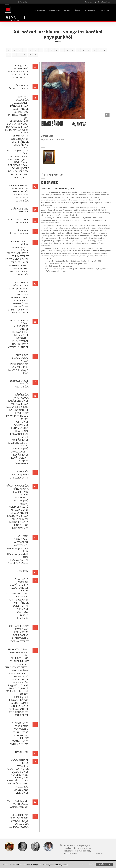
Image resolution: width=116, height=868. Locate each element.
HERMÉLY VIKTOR (19, 335)
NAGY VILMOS (21, 545)
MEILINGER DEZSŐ (18, 507)
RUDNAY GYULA (20, 638)
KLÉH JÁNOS (22, 422)
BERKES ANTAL (20, 136)
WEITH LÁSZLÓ (20, 804)
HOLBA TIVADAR (19, 341)
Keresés (89, 2)
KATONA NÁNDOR (18, 410)
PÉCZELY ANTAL (20, 606)
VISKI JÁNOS (22, 793)
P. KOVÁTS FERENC (18, 585)
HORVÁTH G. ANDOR (17, 347)
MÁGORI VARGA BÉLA (17, 486)
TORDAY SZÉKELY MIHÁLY (19, 737)
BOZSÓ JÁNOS (21, 177)
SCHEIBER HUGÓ (19, 658)
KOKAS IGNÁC (21, 431)
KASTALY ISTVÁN (19, 404)
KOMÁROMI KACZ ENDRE (19, 435)
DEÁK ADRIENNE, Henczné (19, 210)
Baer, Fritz (23, 97)
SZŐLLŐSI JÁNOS (19, 706)
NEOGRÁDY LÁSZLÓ (18, 563)
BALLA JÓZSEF (21, 103)
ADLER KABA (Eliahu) (17, 71)
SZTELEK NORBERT (18, 712)
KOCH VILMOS (21, 425)
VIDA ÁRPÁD (22, 787)
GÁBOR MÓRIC (20, 286)
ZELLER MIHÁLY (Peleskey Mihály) (19, 816)
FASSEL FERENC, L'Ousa (20, 249)
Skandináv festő (20, 670)
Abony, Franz (21, 65)
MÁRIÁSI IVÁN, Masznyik (20, 493)
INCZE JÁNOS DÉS (19, 364)
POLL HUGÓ (22, 612)
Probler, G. (22, 618)
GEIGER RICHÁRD (19, 297)
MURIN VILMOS (20, 528)
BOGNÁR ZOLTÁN (19, 156)
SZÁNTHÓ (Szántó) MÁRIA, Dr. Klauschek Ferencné (17, 691)
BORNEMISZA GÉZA (18, 171)
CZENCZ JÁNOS (20, 198)
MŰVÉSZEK (40, 10)
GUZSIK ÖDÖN (21, 304)
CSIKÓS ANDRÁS (20, 191)
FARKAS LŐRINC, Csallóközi (19, 243)
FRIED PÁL (23, 274)
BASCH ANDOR (20, 109)
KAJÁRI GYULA (21, 398)
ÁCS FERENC (22, 86)
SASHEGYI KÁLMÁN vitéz (18, 654)
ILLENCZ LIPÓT (20, 355)
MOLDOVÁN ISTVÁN (17, 516)
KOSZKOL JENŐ (20, 449)
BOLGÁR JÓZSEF (20, 168)
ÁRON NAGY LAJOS (18, 89)
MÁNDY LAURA (20, 489)
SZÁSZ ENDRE (21, 697)
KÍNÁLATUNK (55, 10)
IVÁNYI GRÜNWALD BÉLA (18, 371)
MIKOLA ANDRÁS (19, 513)
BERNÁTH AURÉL (19, 139)
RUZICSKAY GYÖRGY (18, 641)
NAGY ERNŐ (22, 536)
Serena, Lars (21, 664)
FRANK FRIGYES (20, 268)
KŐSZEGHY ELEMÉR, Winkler (18, 444)
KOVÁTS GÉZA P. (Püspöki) (19, 459)
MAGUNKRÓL (90, 10)
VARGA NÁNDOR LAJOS (19, 762)
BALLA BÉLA (22, 100)
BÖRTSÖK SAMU (19, 174)
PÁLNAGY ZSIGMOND (17, 594)
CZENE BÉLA (22, 201)
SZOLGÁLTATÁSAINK (72, 10)
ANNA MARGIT (20, 78)
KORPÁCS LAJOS (20, 440)
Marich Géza (21, 498)
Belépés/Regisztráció (102, 2)
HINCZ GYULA (21, 338)
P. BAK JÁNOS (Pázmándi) (21, 580)
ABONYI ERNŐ (21, 68)
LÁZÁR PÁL (22, 472)
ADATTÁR (79, 125)
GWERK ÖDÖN (21, 307)
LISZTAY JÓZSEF (20, 475)
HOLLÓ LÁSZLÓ (20, 344)
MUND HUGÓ (21, 525)
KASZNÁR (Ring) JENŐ (17, 407)
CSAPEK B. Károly (19, 188)
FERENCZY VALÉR (19, 262)
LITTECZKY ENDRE (19, 478)
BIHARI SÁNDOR (20, 142)
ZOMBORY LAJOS (19, 821)
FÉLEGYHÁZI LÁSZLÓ (17, 253)
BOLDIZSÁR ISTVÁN (18, 165)
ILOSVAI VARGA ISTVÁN (20, 360)
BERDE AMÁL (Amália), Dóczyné (16, 131)
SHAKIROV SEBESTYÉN (16, 667)
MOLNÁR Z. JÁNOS (18, 522)
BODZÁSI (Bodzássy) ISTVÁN (17, 152)
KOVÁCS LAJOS (20, 455)
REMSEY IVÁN (21, 629)
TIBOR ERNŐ (21, 726)
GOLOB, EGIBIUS (19, 300)
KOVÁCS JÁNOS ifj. (19, 452)
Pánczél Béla (22, 597)
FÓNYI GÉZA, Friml (18, 265)
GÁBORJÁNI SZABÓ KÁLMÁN (18, 290)
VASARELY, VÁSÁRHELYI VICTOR (17, 767)
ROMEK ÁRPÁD (20, 635)
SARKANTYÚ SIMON (18, 649)
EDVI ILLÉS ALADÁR (18, 219)
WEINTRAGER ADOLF (17, 801)
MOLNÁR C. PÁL (20, 519)
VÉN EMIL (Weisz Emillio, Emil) (19, 776)
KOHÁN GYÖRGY (19, 428)
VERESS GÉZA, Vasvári (17, 781)
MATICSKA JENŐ (20, 501)
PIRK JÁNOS (22, 609)
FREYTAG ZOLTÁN (19, 271)
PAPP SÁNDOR (21, 603)
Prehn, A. (23, 615)
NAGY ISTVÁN (21, 539)
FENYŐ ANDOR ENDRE (16, 259)
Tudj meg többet (61, 865)
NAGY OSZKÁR (21, 542)
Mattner (24, 504)
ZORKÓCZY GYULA (19, 827)
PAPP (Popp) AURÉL (18, 600)
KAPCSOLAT (104, 10)
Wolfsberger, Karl (19, 807)
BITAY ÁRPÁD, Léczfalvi (21, 146)
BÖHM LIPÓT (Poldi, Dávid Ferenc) (18, 161)
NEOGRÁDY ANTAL (18, 560)
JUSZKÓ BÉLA (21, 387)
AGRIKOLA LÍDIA (19, 74)
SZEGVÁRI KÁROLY (18, 700)
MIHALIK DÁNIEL (19, 510)
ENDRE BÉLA (22, 222)
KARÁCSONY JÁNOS (18, 401)
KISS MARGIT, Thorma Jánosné (16, 417)
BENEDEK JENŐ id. (19, 121)
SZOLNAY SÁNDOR (18, 709)
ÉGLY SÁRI (23, 230)
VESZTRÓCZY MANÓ (18, 784)
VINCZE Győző (21, 790)
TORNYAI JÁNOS (20, 741)
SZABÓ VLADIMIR (19, 679)
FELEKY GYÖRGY (20, 256)
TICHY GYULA (21, 729)
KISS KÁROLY (21, 413)
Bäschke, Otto (21, 112)
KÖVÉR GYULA (21, 464)
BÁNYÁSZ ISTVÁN (19, 106)
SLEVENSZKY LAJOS (18, 673)
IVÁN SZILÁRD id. (19, 367)
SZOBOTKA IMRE (19, 703)
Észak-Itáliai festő (19, 234)
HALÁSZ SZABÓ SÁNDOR (20, 327)
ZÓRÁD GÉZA (21, 824)
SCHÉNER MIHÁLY (19, 661)
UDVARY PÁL (21, 752)
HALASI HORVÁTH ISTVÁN (19, 322)
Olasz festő (22, 571)
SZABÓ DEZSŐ (21, 676)
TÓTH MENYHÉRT (19, 744)
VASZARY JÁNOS (20, 772)
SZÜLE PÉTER (21, 715)
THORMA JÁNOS (20, 723)
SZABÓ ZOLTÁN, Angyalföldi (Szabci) (18, 684)
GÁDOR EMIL (21, 294)
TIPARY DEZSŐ (20, 732)
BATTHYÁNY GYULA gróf (18, 116)
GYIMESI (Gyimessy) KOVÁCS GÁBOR (18, 311)
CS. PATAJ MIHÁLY (19, 185)
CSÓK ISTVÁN (21, 195)
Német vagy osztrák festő (17, 555)
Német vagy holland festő (17, 550)
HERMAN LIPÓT (20, 332)
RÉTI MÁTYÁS (21, 632)
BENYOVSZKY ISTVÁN (17, 127)
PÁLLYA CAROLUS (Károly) (19, 589)
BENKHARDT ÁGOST (17, 124)
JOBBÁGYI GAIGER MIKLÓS (19, 382)
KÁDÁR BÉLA (21, 395)
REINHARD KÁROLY (18, 626)
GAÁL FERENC (21, 282)
